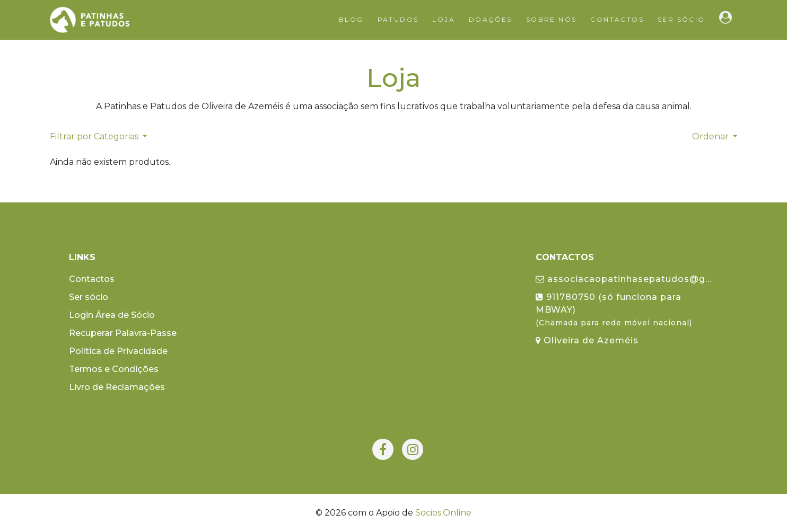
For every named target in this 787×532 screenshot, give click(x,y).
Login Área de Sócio (112, 315)
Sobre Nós (552, 19)
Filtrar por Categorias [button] (95, 136)
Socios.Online (443, 513)
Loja (444, 19)
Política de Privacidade (118, 351)
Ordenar (711, 136)
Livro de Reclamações (117, 387)
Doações (491, 19)
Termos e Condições (114, 369)
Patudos (398, 19)
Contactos (617, 19)
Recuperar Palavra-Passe (123, 333)
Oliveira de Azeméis (587, 340)
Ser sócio (681, 19)
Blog (351, 19)
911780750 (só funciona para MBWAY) (614, 310)
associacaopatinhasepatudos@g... (624, 279)
